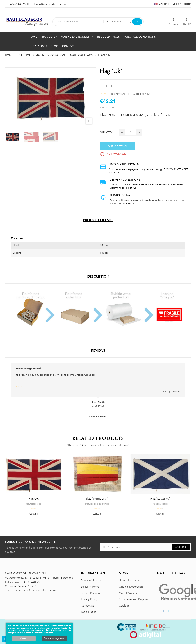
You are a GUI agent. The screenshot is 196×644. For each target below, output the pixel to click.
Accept (24, 638)
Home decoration (130, 580)
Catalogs (124, 606)
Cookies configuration (54, 638)
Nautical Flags (35, 504)
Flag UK (35, 499)
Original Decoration (131, 587)
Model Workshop (130, 593)
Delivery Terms (90, 587)
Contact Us (88, 606)
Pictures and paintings (98, 504)
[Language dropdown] (162, 4)
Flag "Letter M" (161, 499)
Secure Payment (91, 593)
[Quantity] (131, 132)
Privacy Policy (89, 599)
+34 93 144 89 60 (18, 4)
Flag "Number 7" (98, 499)
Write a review (141, 94)
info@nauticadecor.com (51, 4)
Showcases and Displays (134, 599)
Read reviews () (119, 94)
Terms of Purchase (92, 580)
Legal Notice (89, 612)
